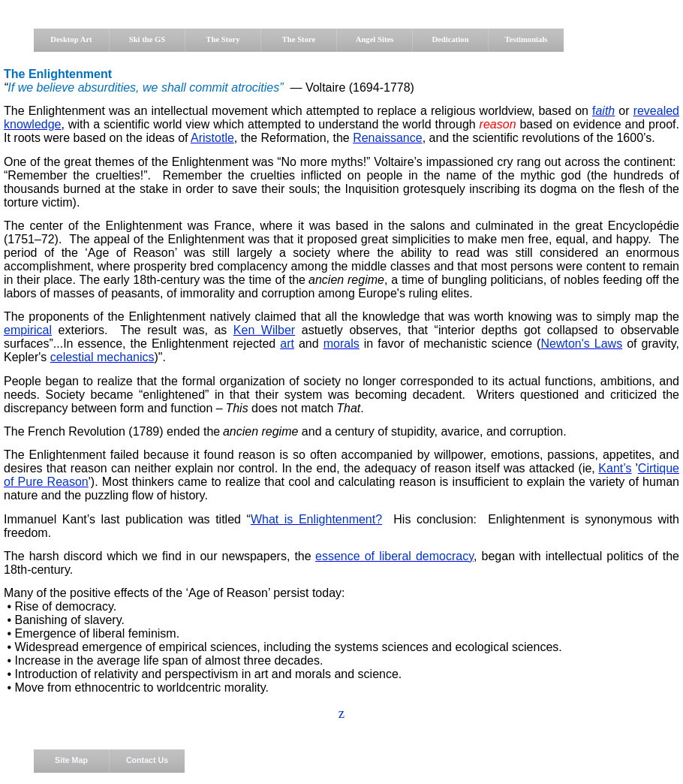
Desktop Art (71, 39)
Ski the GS (147, 39)
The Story (223, 39)
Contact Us (147, 760)
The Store (299, 39)
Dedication (450, 39)
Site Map (71, 760)
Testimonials (526, 39)
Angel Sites (375, 39)
